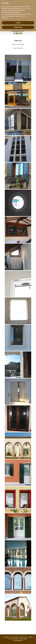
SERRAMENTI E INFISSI (18, 32)
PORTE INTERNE (18, 44)
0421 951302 (14, 639)
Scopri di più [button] (18, 27)
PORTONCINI (18, 48)
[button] (34, 3)
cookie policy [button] (15, 12)
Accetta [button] (18, 23)
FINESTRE (18, 41)
